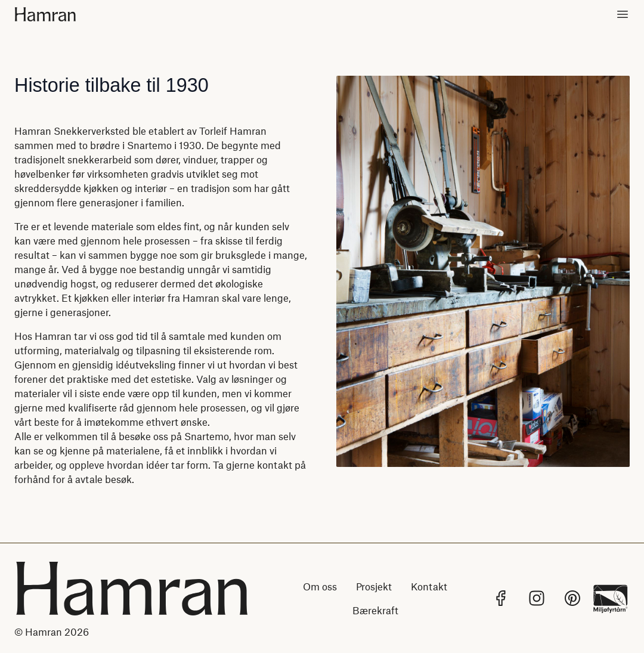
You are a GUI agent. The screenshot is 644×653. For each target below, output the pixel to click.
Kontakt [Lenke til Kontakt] (429, 586)
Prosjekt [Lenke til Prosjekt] (374, 586)
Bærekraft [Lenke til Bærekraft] (375, 610)
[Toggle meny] (623, 14)
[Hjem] (54, 14)
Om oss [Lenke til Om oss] (320, 586)
